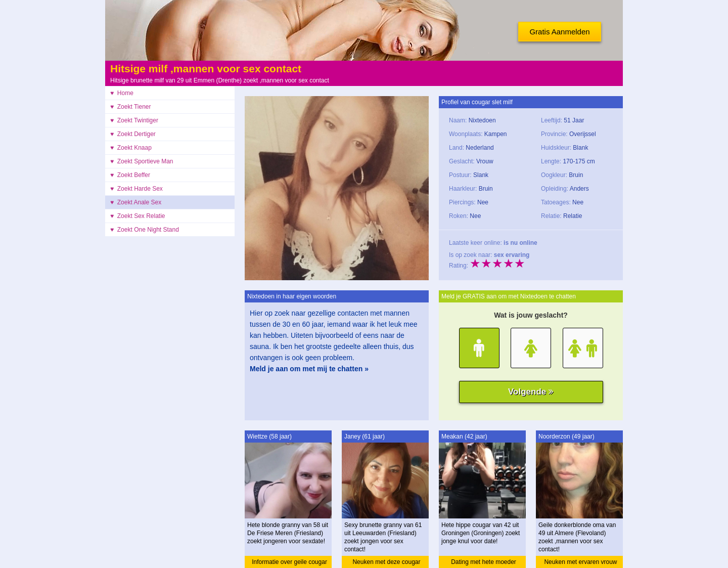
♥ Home (122, 93)
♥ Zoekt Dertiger (133, 134)
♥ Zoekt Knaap (131, 148)
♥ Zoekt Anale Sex (136, 202)
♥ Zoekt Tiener (131, 107)
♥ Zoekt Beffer (130, 175)
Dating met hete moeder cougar (484, 563)
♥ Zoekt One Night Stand (145, 230)
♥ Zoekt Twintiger (134, 120)
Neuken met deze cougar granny (386, 563)
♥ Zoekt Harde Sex (136, 189)
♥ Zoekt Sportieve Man (142, 161)
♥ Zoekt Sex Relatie (138, 216)
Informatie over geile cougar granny (289, 563)
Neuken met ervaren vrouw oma (580, 563)
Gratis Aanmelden (559, 32)
